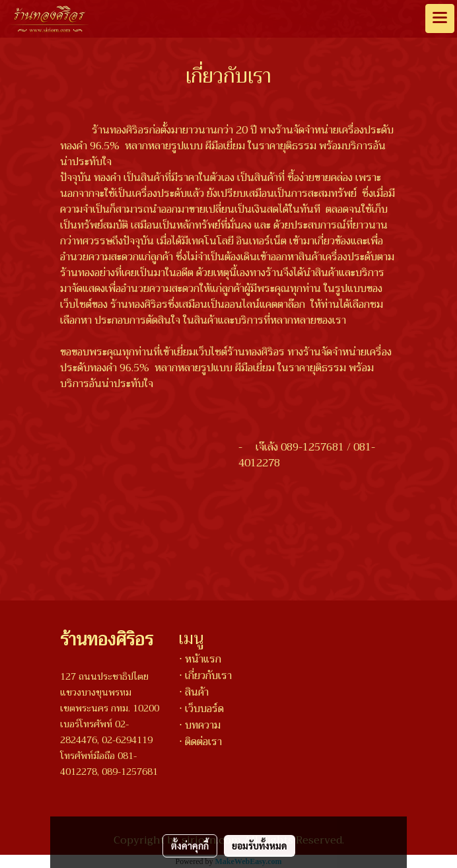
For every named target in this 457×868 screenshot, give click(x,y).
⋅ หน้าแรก (200, 659)
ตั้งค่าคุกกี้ (190, 846)
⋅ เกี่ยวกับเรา (205, 676)
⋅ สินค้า (194, 692)
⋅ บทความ (200, 725)
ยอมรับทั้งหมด (260, 846)
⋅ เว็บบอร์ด (201, 709)
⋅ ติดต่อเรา (200, 742)
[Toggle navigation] (440, 18)
